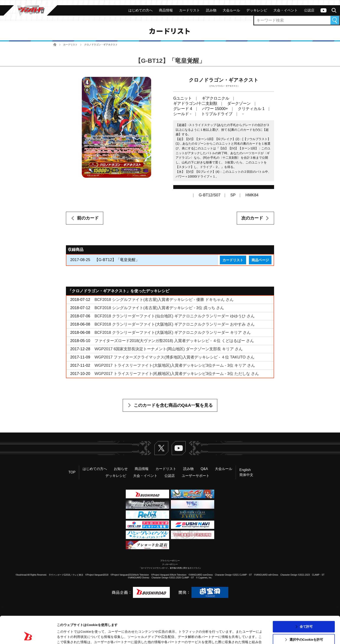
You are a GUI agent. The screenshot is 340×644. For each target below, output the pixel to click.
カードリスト (70, 45)
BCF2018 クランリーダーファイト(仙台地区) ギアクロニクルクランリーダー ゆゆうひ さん (175, 316)
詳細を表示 (209, 635)
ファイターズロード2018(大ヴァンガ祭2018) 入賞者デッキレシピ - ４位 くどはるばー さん (174, 341)
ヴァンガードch (324, 10)
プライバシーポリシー (170, 561)
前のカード (88, 218)
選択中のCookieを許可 (306, 614)
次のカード (252, 218)
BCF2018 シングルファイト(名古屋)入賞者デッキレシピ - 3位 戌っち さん (159, 308)
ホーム (55, 45)
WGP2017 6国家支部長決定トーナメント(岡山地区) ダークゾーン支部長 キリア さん (169, 349)
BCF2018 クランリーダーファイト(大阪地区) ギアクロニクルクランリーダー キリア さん (173, 332)
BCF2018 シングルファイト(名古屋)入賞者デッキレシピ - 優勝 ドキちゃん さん (164, 300)
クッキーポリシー (170, 564)
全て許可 (306, 601)
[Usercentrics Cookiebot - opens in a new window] (28, 636)
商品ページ (260, 260)
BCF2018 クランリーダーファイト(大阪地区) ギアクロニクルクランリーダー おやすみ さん (175, 324)
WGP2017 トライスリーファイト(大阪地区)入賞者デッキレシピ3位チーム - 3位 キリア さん (175, 365)
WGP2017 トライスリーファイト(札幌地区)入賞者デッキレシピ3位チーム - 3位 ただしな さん (177, 374)
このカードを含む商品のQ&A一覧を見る (173, 405)
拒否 (306, 627)
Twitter (161, 448)
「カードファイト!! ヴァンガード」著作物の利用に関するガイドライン (170, 568)
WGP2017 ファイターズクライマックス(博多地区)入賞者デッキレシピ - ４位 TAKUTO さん (174, 357)
